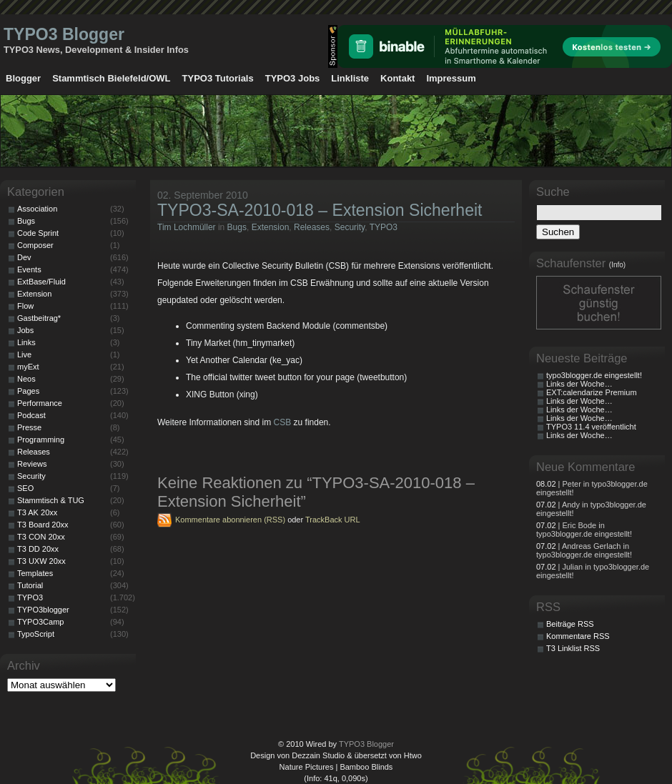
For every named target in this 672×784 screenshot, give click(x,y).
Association (37, 209)
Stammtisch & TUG (51, 500)
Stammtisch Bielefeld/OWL (111, 78)
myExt (28, 367)
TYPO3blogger (43, 610)
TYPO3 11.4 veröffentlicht (591, 427)
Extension (271, 227)
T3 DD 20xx (38, 549)
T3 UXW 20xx (41, 561)
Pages (28, 391)
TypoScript (36, 634)
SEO (25, 488)
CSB (283, 422)
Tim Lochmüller (187, 227)
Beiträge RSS (570, 624)
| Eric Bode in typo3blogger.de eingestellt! (584, 530)
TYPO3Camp (40, 622)
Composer (35, 245)
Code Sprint (38, 233)
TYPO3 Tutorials (218, 78)
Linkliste (350, 78)
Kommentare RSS (578, 636)
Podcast (31, 415)
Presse (29, 427)
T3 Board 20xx (43, 525)
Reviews (32, 464)
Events (29, 269)
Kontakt (397, 78)
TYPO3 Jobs (293, 78)
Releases (312, 227)
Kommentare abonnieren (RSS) (230, 520)
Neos (26, 379)
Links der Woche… (579, 384)
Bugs (237, 227)
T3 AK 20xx (37, 512)
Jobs (25, 330)
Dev (24, 257)
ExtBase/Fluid (41, 282)
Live (24, 354)
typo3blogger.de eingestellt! (594, 375)
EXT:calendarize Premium (592, 392)
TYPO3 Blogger (64, 34)
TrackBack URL (333, 520)
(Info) (617, 265)
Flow (25, 306)
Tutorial (30, 585)
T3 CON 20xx (41, 537)
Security (350, 227)
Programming (41, 440)
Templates (35, 573)
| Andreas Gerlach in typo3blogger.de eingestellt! (584, 550)
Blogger (23, 78)
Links (26, 342)
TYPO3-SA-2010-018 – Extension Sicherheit (320, 210)
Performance (40, 403)
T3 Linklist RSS (573, 648)
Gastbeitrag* (39, 318)
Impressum (451, 78)
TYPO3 (384, 227)
